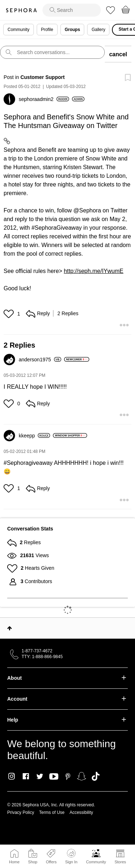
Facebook (26, 776)
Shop (33, 862)
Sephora (21, 10)
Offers (51, 862)
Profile (47, 30)
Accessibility (81, 812)
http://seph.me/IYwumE (93, 271)
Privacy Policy (21, 812)
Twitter (40, 776)
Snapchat (82, 776)
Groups (73, 30)
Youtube (54, 777)
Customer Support (43, 77)
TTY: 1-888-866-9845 (42, 657)
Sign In (71, 856)
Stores (120, 862)
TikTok (96, 776)
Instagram (12, 776)
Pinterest (68, 776)
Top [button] (10, 628)
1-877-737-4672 (37, 651)
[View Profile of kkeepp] (34, 436)
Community (96, 862)
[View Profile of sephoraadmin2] (44, 99)
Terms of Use (52, 812)
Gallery (98, 30)
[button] (10, 314)
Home (14, 862)
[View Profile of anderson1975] (40, 360)
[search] (72, 10)
